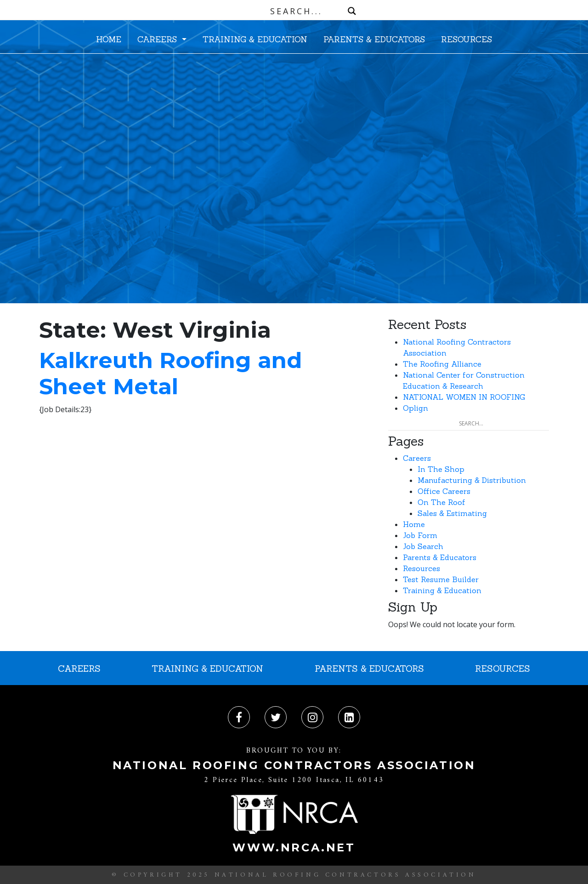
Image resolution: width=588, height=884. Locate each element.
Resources (421, 568)
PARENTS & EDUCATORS (374, 39)
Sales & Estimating (452, 513)
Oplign (416, 408)
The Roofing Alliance (442, 364)
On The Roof (441, 502)
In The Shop (441, 469)
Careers (417, 458)
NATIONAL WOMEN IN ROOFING (464, 397)
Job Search (423, 546)
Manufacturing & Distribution (472, 480)
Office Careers (444, 491)
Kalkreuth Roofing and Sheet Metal (170, 374)
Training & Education (442, 590)
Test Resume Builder (441, 579)
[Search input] (296, 11)
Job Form (420, 535)
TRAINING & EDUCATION (255, 39)
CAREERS (158, 39)
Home (414, 524)
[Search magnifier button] (352, 11)
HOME (109, 39)
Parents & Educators (440, 557)
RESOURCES (466, 39)
